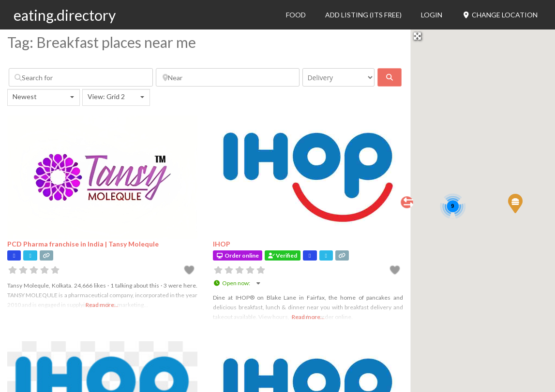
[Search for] (81, 77)
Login (432, 15)
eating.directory (65, 15)
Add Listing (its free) (363, 15)
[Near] (228, 77)
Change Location (500, 15)
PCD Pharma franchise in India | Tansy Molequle (83, 244)
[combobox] (44, 97)
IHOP (222, 244)
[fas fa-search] (389, 77)
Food (296, 15)
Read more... (102, 305)
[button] (515, 203)
